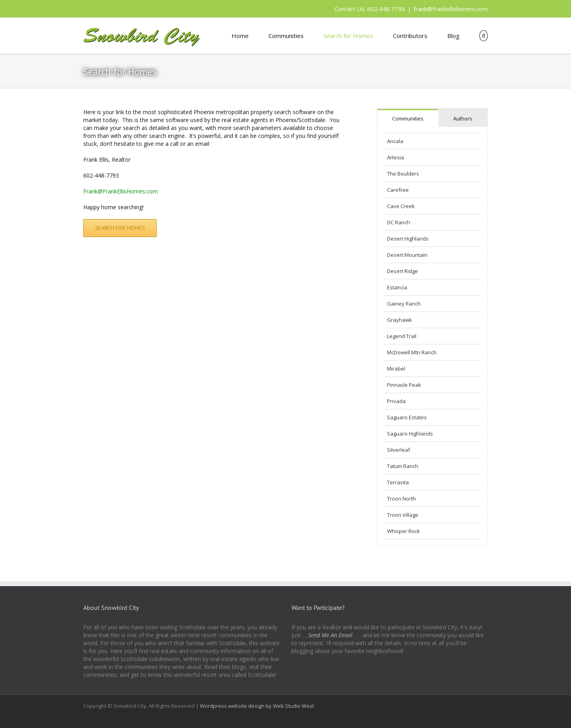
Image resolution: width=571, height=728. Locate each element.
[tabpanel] (432, 336)
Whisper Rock (403, 531)
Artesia (396, 157)
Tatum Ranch (403, 466)
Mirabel (396, 369)
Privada (396, 401)
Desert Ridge (402, 271)
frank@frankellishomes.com (451, 9)
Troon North (401, 499)
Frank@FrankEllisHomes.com (121, 191)
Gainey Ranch (404, 304)
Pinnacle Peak (404, 385)
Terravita (398, 482)
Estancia (397, 287)
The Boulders (403, 174)
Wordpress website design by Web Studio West (257, 706)
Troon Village (403, 515)
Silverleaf (399, 450)
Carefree (398, 190)
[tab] (408, 118)
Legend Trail (402, 336)
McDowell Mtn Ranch (412, 352)
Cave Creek (401, 206)
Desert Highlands (408, 239)
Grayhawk (400, 320)
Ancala (395, 141)
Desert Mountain (407, 255)
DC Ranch (399, 222)
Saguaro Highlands (410, 434)
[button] (484, 36)
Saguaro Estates (407, 417)
